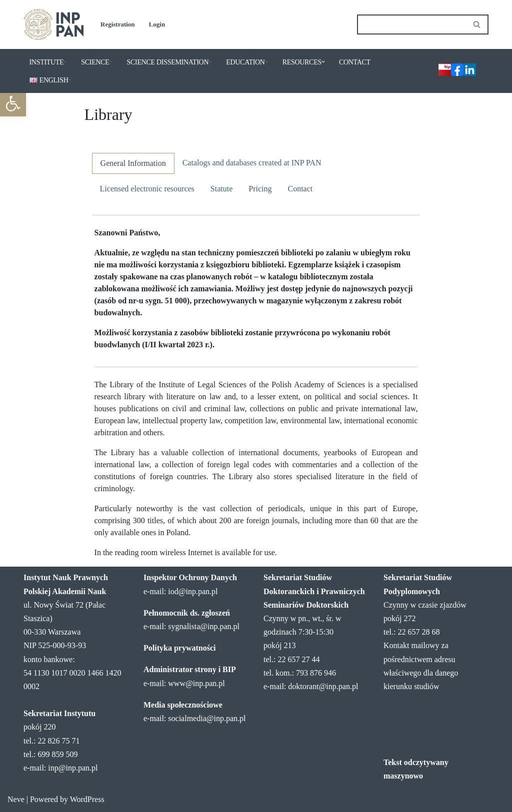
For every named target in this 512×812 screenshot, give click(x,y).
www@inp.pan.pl (196, 683)
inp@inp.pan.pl (73, 768)
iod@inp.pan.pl (193, 591)
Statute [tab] (221, 189)
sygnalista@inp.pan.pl (204, 626)
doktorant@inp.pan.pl (323, 686)
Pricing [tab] (260, 189)
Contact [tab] (300, 189)
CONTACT (355, 62)
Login (157, 24)
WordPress (87, 799)
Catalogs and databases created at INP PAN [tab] (252, 163)
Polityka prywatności (179, 648)
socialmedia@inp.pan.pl (207, 718)
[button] (65, 62)
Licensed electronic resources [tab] (147, 189)
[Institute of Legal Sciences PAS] (53, 24)
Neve (16, 799)
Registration (118, 24)
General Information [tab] (133, 163)
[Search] (411, 24)
